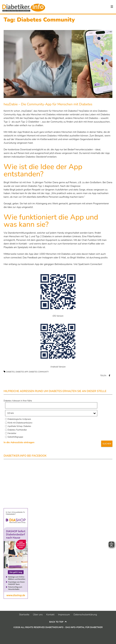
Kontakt (50, 615)
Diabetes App (22, 372)
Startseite (24, 615)
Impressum (64, 615)
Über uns (38, 615)
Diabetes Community (39, 372)
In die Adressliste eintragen (19, 442)
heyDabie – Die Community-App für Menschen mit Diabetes (48, 104)
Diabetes (10, 372)
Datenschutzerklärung (85, 615)
